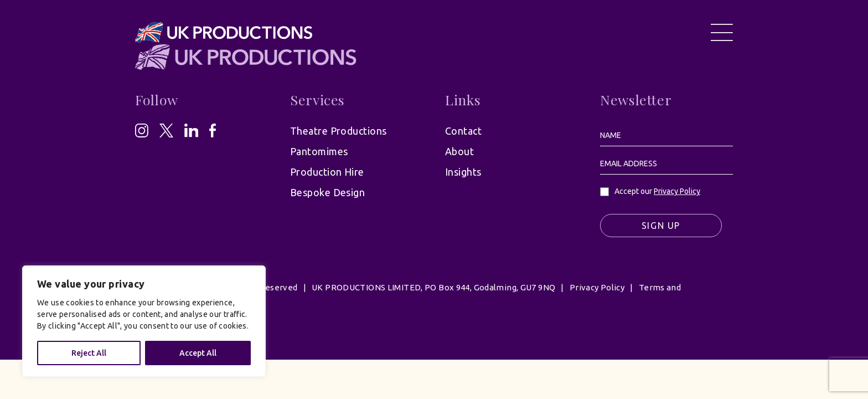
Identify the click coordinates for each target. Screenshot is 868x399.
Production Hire (327, 172)
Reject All (89, 353)
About (459, 151)
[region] (144, 321)
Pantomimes (319, 151)
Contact (463, 131)
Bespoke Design (327, 192)
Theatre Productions (339, 131)
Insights (463, 172)
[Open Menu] (722, 32)
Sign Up (661, 226)
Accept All (198, 353)
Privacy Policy (677, 191)
